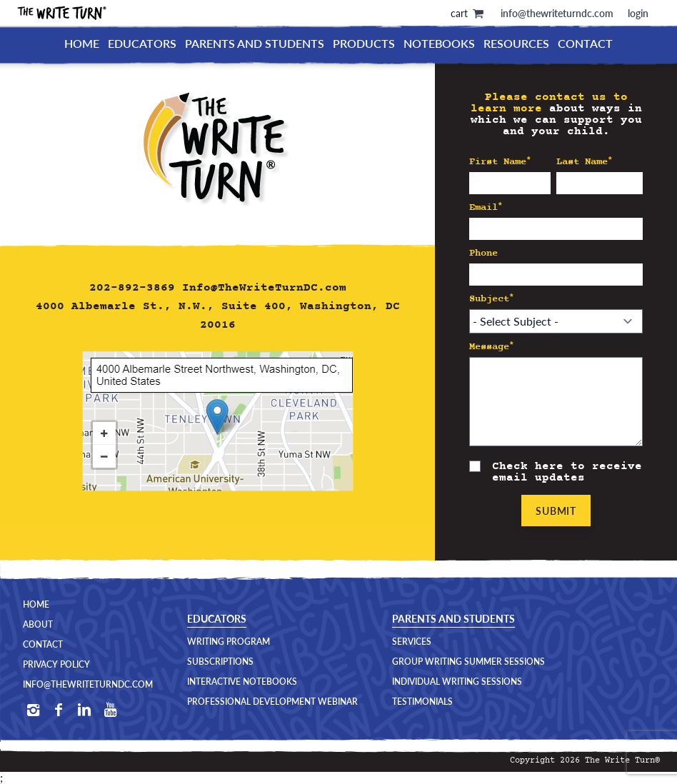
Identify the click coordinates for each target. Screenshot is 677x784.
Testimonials (422, 702)
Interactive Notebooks (242, 682)
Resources (516, 43)
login (638, 13)
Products (364, 43)
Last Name (585, 162)
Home (82, 43)
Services (412, 642)
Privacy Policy (56, 665)
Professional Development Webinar (272, 702)
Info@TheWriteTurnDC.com (264, 288)
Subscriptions (220, 662)
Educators (142, 43)
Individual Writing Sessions (457, 682)
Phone (483, 253)
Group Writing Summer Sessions (468, 662)
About (38, 625)
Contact (585, 43)
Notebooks (439, 43)
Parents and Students (255, 43)
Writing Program (229, 642)
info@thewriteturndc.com (557, 13)
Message (492, 347)
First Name (500, 162)
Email (486, 207)
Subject (492, 299)
